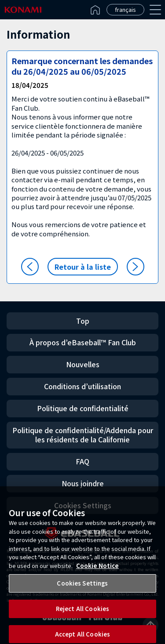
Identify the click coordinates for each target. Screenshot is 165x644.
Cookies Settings (82, 587)
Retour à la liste (83, 267)
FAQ (82, 461)
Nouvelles (83, 364)
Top (83, 321)
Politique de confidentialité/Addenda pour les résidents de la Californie (83, 435)
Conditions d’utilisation (82, 386)
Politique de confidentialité (83, 408)
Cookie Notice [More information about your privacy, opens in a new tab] (97, 569)
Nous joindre (83, 483)
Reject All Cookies (82, 613)
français (125, 9)
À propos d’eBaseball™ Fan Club (83, 342)
